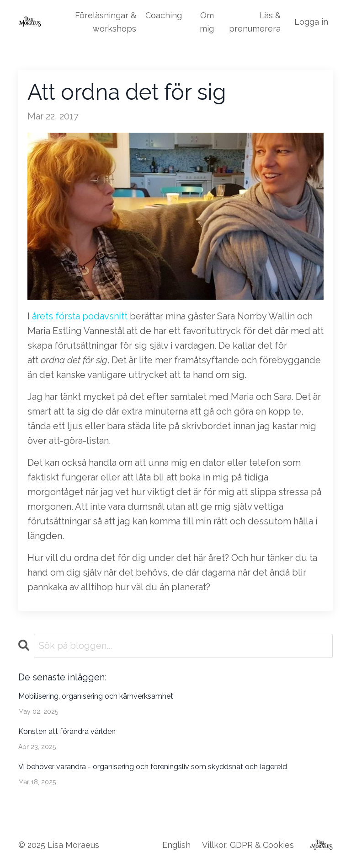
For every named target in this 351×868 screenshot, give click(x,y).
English (176, 845)
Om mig (207, 22)
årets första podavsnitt (80, 316)
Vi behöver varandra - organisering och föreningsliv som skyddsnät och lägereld (153, 767)
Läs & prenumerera (255, 22)
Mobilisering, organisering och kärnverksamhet (96, 696)
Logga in (311, 22)
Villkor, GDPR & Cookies (248, 845)
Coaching (164, 15)
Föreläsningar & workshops (106, 22)
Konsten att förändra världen (67, 731)
